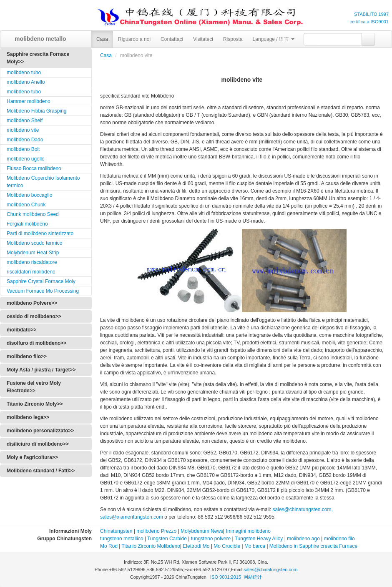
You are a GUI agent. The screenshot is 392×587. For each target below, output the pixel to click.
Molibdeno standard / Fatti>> (41, 471)
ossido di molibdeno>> (34, 316)
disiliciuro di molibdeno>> (38, 444)
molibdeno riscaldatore (32, 262)
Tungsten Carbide (167, 539)
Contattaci (172, 39)
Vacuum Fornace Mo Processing (43, 291)
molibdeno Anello (26, 82)
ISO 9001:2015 (226, 577)
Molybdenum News (202, 531)
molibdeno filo (339, 539)
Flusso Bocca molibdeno (34, 168)
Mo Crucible (227, 546)
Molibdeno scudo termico (34, 243)
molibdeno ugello (26, 159)
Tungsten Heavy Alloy (259, 539)
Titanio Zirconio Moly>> (35, 404)
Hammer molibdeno (29, 101)
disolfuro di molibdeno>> (36, 343)
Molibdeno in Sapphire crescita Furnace (313, 546)
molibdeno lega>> (28, 417)
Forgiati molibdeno (27, 224)
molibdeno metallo (38, 39)
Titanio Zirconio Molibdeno (151, 546)
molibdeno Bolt (23, 149)
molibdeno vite (23, 130)
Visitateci (203, 39)
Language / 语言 (274, 39)
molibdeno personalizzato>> (40, 431)
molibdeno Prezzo (156, 531)
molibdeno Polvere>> (32, 303)
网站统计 (253, 577)
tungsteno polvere (211, 539)
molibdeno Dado (25, 140)
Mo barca (255, 546)
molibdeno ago (303, 539)
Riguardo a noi (134, 39)
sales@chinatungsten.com (270, 569)
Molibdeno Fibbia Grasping (36, 111)
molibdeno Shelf (25, 120)
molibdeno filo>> (27, 356)
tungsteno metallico (122, 539)
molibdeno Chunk (26, 205)
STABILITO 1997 (371, 14)
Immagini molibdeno (248, 531)
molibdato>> (21, 330)
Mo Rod (109, 546)
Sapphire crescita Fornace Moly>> (38, 58)
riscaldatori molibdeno (31, 272)
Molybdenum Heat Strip (33, 253)
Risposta (233, 39)
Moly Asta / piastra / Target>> (41, 370)
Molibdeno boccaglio (29, 195)
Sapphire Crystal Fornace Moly (41, 281)
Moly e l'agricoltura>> (32, 457)
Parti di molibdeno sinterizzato (40, 233)
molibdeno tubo (24, 73)
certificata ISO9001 (369, 22)
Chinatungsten (116, 531)
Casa (102, 39)
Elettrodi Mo (196, 546)
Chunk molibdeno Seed (33, 214)
